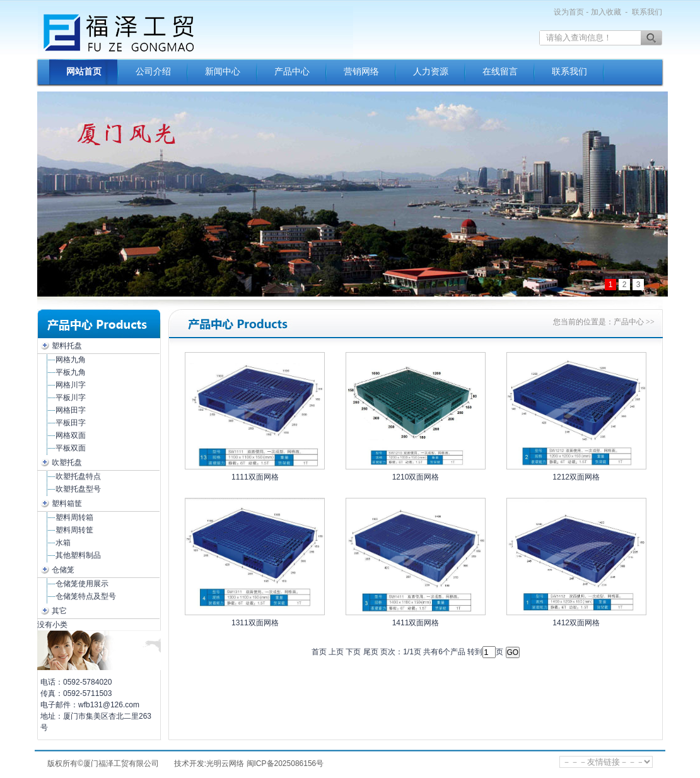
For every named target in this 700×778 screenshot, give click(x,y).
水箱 (63, 543)
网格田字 (71, 410)
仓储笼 (63, 570)
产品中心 (292, 71)
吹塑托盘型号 (78, 489)
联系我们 (647, 12)
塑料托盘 (67, 346)
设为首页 (569, 12)
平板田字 (71, 423)
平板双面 (71, 448)
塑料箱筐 (67, 504)
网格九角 (71, 360)
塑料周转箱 (74, 517)
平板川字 (71, 398)
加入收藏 (606, 12)
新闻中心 (223, 71)
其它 (59, 611)
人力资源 (431, 71)
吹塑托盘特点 (78, 476)
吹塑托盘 (67, 463)
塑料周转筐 (74, 530)
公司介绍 (153, 71)
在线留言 (500, 71)
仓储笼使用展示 (82, 584)
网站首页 (84, 71)
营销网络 (361, 71)
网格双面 (71, 435)
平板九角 (71, 372)
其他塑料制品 (78, 555)
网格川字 (71, 385)
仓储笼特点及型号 (86, 596)
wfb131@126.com (109, 705)
